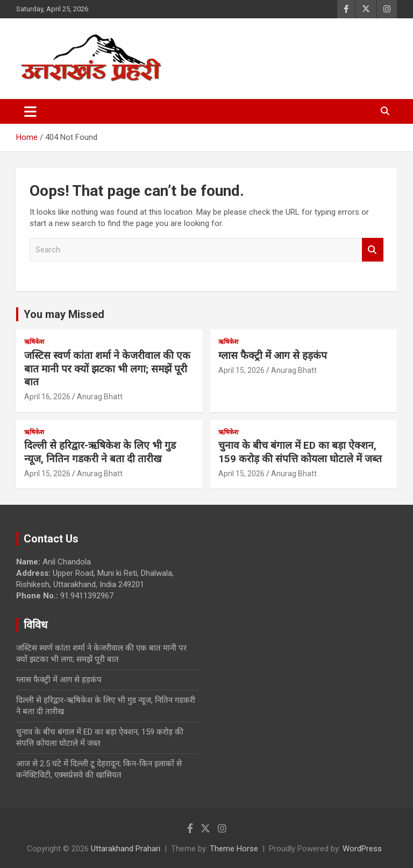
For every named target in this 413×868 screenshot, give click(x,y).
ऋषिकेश (34, 342)
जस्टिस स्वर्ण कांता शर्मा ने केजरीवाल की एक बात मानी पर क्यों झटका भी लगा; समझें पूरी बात (107, 369)
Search (373, 250)
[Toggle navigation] (30, 111)
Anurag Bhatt (100, 397)
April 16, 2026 (47, 397)
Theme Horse (234, 849)
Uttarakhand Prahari (126, 849)
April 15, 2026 (241, 370)
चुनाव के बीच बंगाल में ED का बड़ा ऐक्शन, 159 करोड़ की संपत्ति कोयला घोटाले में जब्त (300, 452)
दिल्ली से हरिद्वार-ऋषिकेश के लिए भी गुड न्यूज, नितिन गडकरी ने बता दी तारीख (100, 452)
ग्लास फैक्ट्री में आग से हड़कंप (273, 355)
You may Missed (64, 314)
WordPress (362, 849)
